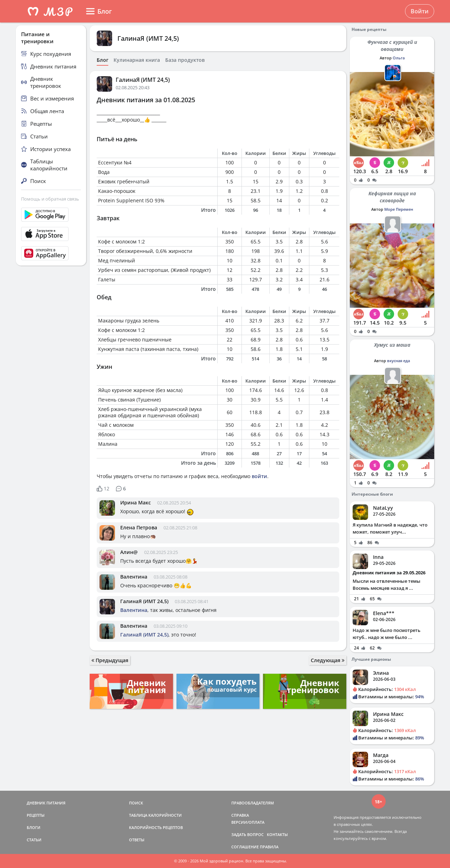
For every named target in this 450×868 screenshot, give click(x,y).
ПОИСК (136, 803)
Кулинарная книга (137, 60)
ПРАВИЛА (269, 847)
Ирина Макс (136, 502)
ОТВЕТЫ (137, 840)
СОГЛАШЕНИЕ (245, 847)
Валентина (134, 577)
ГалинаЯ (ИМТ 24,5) (148, 38)
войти (259, 476)
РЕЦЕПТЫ (36, 815)
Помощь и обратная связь (50, 199)
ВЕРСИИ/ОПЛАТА (248, 822)
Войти (420, 11)
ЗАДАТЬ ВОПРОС (247, 834)
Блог (102, 60)
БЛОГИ (34, 827)
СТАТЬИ (34, 840)
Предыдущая (110, 660)
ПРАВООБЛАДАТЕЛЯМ (253, 803)
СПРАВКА (240, 815)
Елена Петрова (139, 527)
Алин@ (129, 552)
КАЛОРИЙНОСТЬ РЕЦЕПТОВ (156, 827)
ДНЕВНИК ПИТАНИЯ (46, 803)
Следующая (328, 660)
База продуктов (185, 60)
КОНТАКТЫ (277, 834)
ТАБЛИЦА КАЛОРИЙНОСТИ (155, 815)
